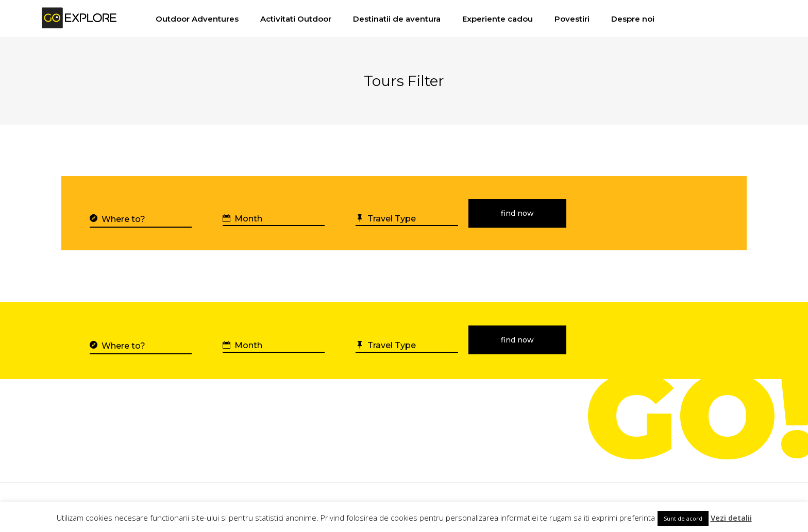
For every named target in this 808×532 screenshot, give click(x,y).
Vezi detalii (731, 518)
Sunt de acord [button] (683, 518)
